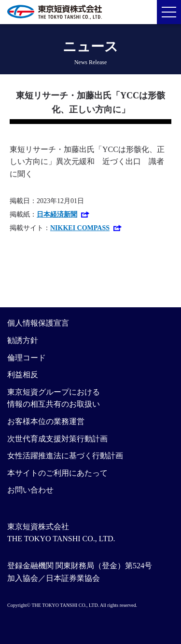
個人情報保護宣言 (38, 323)
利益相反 (23, 375)
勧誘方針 (23, 340)
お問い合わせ (30, 490)
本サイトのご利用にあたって (57, 473)
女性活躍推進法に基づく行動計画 (65, 456)
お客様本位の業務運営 (46, 421)
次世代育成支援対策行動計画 (57, 439)
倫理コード (27, 358)
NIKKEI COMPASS (80, 228)
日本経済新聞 (57, 214)
